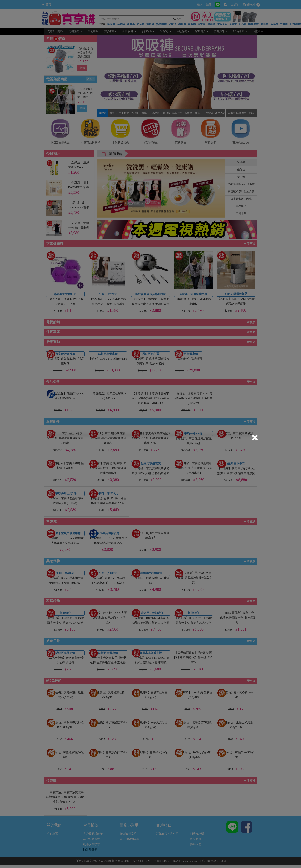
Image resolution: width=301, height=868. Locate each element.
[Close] (255, 438)
